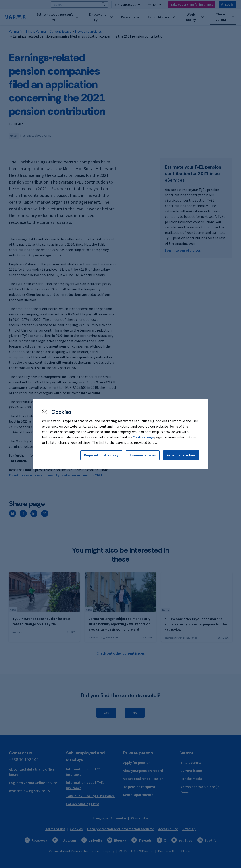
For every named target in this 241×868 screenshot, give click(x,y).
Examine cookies (143, 455)
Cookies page (143, 437)
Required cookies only (101, 455)
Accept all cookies (181, 455)
